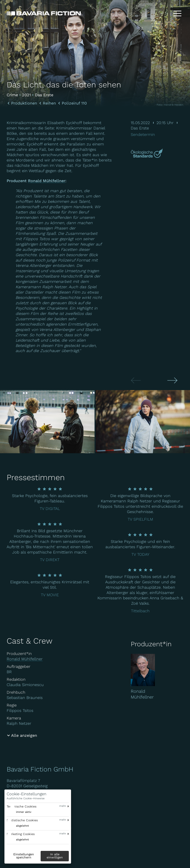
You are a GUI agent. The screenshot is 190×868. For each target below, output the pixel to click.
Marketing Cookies (21, 834)
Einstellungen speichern (24, 856)
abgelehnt (22, 826)
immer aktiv (24, 812)
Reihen (49, 103)
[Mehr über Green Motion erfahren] (147, 154)
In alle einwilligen (55, 856)
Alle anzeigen (24, 735)
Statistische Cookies (22, 820)
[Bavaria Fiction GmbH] (44, 13)
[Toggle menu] (177, 13)
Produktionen (24, 103)
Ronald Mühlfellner (47, 181)
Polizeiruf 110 (74, 103)
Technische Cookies (22, 806)
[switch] (19, 812)
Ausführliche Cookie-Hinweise (26, 798)
